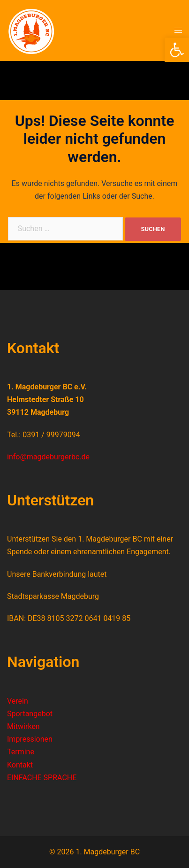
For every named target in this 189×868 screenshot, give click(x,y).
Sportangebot (30, 714)
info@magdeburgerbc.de (48, 457)
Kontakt (20, 765)
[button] (177, 50)
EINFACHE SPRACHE (42, 778)
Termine (21, 752)
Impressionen (30, 739)
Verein (18, 701)
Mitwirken (23, 726)
